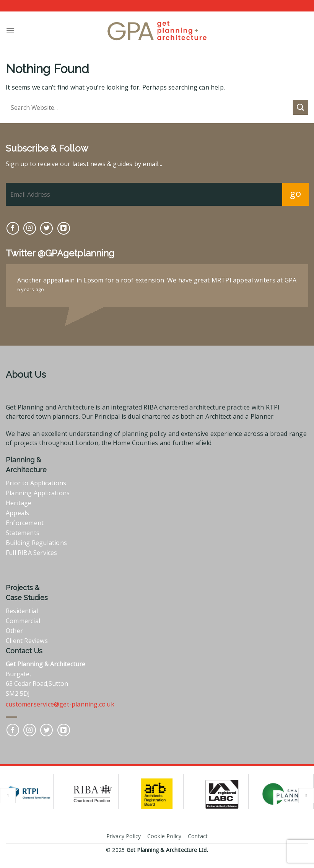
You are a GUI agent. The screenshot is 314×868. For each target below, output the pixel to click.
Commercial (23, 621)
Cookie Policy (164, 836)
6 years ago (31, 289)
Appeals (17, 513)
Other (14, 631)
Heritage (19, 503)
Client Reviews (27, 641)
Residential (22, 611)
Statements (23, 533)
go (295, 193)
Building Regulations (36, 543)
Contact (198, 836)
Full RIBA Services (32, 553)
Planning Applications (38, 493)
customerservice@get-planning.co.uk (60, 704)
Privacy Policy (124, 836)
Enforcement (25, 523)
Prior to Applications (36, 483)
